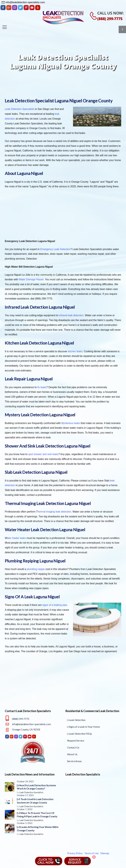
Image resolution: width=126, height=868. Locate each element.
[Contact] (92, 16)
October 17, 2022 (25, 795)
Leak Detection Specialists (31, 792)
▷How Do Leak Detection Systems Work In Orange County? (36, 787)
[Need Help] (23, 2)
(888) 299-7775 (110, 19)
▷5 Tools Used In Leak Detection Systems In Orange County (35, 801)
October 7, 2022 (25, 809)
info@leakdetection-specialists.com (31, 724)
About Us (72, 754)
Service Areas (74, 761)
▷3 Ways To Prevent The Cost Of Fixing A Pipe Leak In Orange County (37, 815)
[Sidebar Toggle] (122, 29)
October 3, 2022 (25, 823)
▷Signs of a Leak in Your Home (83, 727)
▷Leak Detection (76, 720)
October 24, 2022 (25, 781)
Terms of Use (91, 853)
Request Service (76, 740)
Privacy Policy (75, 853)
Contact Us (73, 747)
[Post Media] (10, 787)
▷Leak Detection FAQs (80, 734)
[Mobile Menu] (5, 27)
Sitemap (105, 853)
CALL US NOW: (111, 13)
